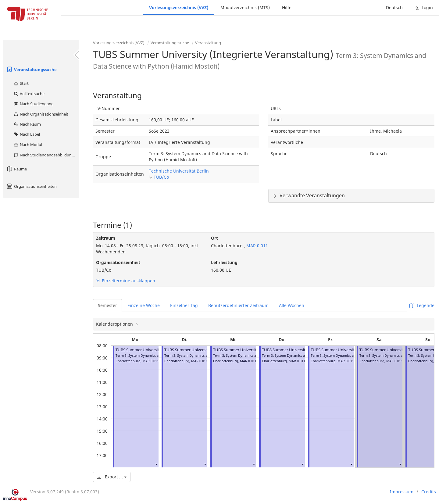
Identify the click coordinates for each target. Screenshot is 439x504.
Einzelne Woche (144, 305)
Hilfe (287, 7)
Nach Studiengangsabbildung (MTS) (46, 155)
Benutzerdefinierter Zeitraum (238, 305)
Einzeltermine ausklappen (126, 281)
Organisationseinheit (118, 262)
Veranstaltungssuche (31, 70)
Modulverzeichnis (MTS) (245, 7)
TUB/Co (161, 177)
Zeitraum (106, 238)
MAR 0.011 (257, 246)
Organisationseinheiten (31, 186)
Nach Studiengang (33, 104)
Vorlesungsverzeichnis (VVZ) (179, 7)
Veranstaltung (208, 43)
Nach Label (27, 134)
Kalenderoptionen (115, 324)
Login (424, 7)
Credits (429, 492)
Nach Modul (28, 145)
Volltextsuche (29, 94)
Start (21, 83)
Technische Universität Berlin (179, 171)
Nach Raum (27, 124)
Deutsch (394, 7)
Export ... (112, 477)
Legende (422, 305)
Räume (16, 169)
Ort (214, 238)
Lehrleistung (224, 262)
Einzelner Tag (184, 305)
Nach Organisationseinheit (41, 114)
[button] (156, 464)
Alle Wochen (292, 305)
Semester (107, 305)
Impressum (402, 492)
